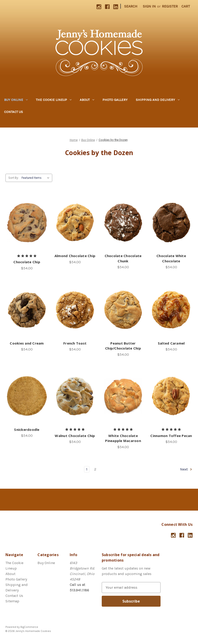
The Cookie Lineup (54, 100)
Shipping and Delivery (158, 100)
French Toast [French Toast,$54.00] (75, 343)
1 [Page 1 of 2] (87, 469)
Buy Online (16, 100)
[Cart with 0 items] (186, 6)
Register (170, 6)
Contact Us (14, 112)
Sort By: (14, 178)
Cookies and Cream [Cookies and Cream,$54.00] (27, 343)
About (87, 100)
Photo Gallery (115, 100)
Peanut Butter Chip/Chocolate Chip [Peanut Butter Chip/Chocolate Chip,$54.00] (123, 346)
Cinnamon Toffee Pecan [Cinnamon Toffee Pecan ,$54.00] (171, 436)
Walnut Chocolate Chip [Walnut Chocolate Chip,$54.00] (75, 436)
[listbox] (36, 178)
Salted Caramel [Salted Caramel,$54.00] (171, 343)
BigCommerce (29, 627)
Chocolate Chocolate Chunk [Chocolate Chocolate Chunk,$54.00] (123, 258)
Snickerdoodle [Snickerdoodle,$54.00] (27, 429)
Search (131, 6)
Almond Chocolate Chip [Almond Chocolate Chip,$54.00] (75, 256)
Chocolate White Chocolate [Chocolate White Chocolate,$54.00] (171, 258)
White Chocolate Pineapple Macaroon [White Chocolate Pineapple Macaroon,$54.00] (123, 438)
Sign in (149, 6)
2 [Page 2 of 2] (95, 469)
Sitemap (12, 601)
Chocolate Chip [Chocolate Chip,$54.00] (27, 262)
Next (186, 469)
